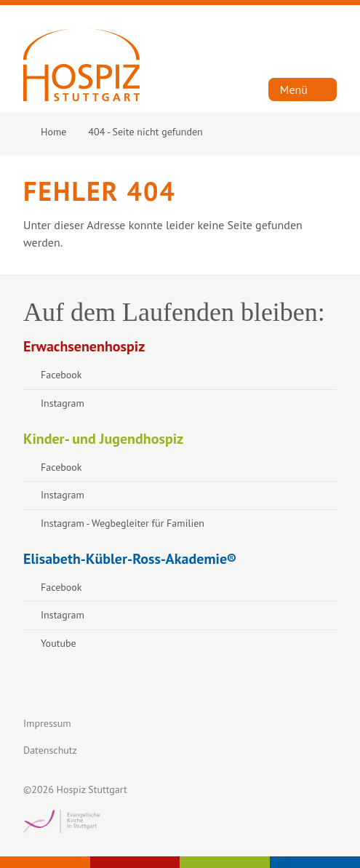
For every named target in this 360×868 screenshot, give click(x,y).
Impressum (47, 723)
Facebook (61, 375)
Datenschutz (50, 750)
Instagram (63, 403)
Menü (294, 89)
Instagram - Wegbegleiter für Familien (123, 523)
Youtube (59, 643)
